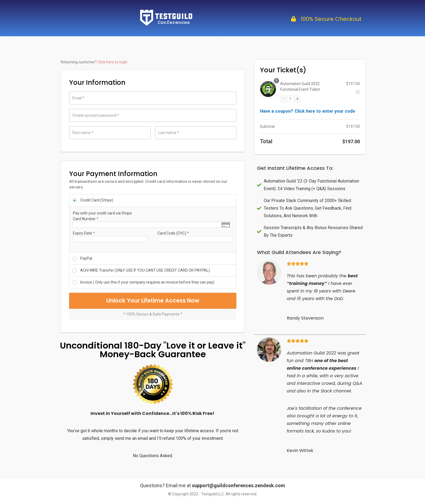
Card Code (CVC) (173, 233)
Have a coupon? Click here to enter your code (308, 111)
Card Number (86, 219)
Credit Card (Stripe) (97, 200)
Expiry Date (84, 233)
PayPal (86, 258)
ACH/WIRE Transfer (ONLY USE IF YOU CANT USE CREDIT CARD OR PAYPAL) (145, 270)
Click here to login (112, 62)
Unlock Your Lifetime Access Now (153, 303)
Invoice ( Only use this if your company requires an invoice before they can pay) (147, 282)
